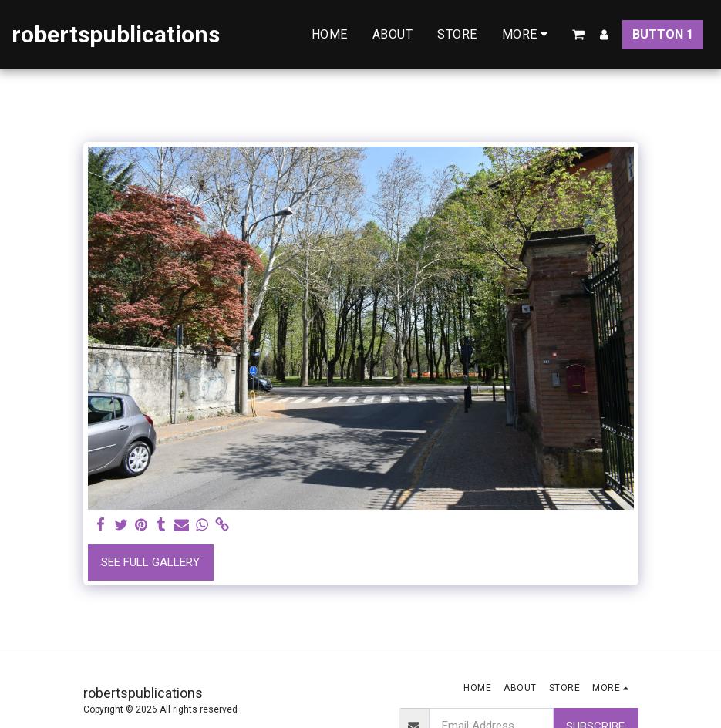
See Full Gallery (150, 562)
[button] (578, 35)
